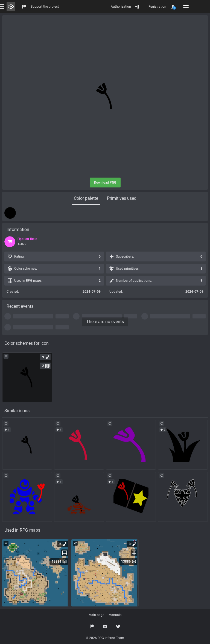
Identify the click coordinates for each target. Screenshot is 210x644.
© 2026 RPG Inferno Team (105, 638)
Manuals (115, 615)
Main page (96, 615)
